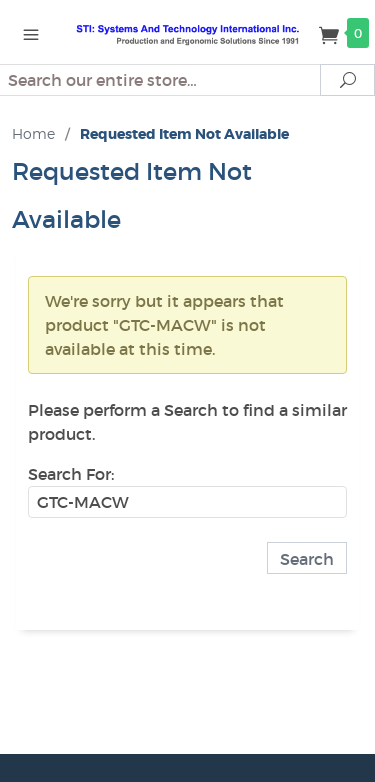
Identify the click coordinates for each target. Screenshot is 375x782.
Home (33, 133)
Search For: (71, 474)
